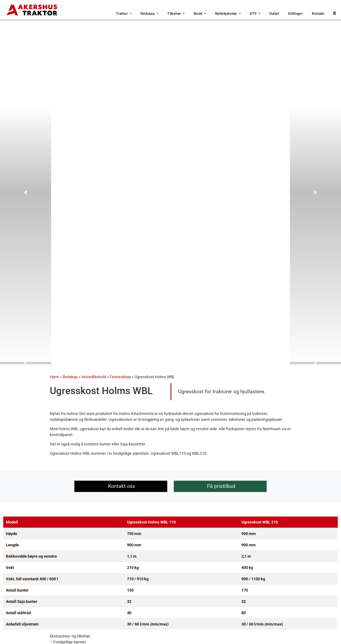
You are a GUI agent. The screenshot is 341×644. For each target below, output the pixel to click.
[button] (26, 88)
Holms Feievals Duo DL (262, 599)
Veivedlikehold (94, 205)
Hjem (54, 205)
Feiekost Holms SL (143, 599)
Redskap (70, 205)
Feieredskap (120, 205)
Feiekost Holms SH (30, 599)
